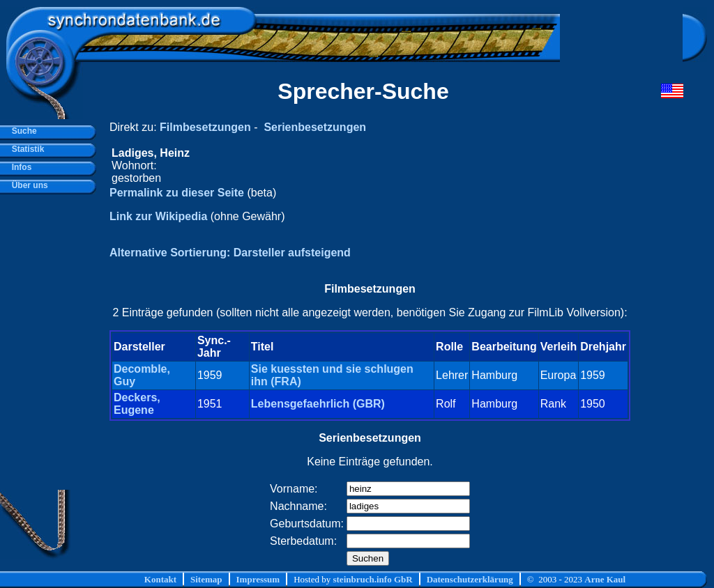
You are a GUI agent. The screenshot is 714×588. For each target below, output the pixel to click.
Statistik (25, 149)
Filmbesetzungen (205, 127)
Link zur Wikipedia (158, 216)
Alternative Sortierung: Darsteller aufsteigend (230, 253)
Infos (19, 167)
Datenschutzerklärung (470, 579)
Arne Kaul (605, 579)
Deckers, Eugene (137, 404)
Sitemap (206, 579)
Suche (22, 131)
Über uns (28, 185)
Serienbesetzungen (315, 127)
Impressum (258, 579)
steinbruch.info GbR (372, 579)
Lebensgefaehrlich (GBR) (318, 404)
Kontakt (160, 579)
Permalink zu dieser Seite (177, 193)
